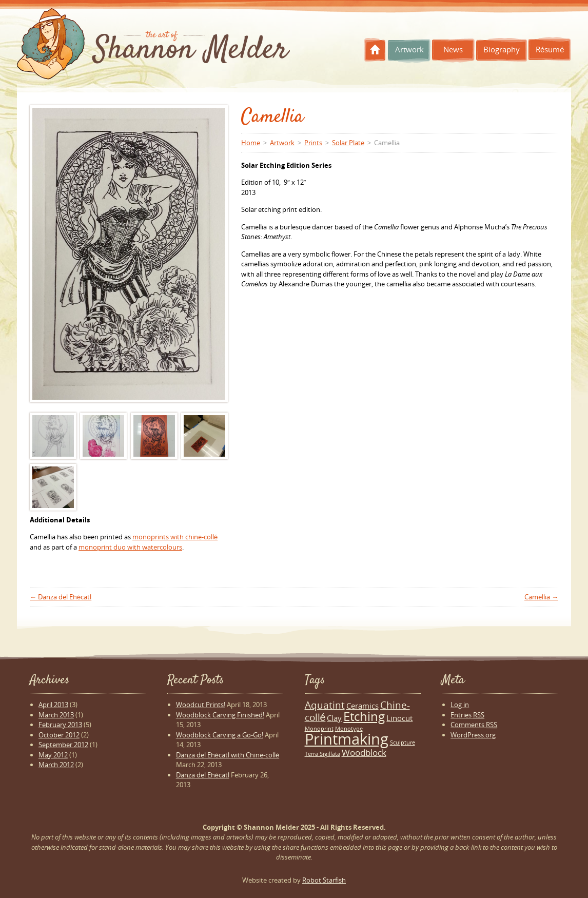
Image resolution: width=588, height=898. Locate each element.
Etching (364, 716)
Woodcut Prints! (201, 705)
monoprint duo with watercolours (130, 547)
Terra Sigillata (322, 754)
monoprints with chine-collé (175, 537)
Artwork (409, 49)
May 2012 (53, 755)
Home (375, 50)
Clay (334, 718)
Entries (467, 715)
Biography (502, 49)
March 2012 (56, 765)
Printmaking (347, 739)
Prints (313, 143)
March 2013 (56, 715)
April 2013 (53, 705)
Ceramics (362, 706)
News (453, 49)
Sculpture (403, 743)
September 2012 (63, 745)
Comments (474, 725)
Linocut (399, 718)
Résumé (550, 49)
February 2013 (60, 725)
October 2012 (59, 735)
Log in (460, 705)
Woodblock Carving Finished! (220, 715)
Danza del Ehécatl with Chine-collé (228, 755)
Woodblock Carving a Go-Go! (220, 735)
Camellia (541, 597)
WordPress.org (473, 735)
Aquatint (325, 705)
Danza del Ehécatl (61, 597)
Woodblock (364, 753)
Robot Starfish (324, 880)
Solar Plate (348, 143)
